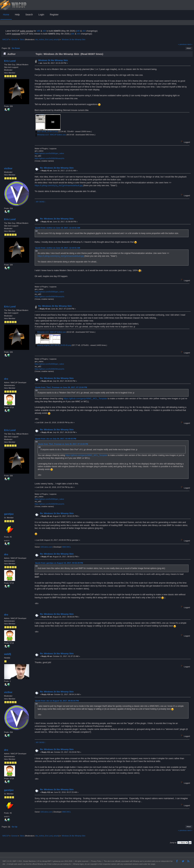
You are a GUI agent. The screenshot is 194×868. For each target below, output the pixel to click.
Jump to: (173, 843)
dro (37, 39)
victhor (41, 39)
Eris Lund (49, 39)
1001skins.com (46, 547)
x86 (38, 31)
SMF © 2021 (17, 861)
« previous (182, 44)
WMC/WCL (66, 547)
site (109, 861)
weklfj (8, 654)
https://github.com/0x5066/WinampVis (50, 158)
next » (190, 44)
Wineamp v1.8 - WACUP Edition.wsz (51, 135)
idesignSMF (47, 861)
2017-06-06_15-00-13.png (47, 131)
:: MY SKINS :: (40, 202)
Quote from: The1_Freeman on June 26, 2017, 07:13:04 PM (61, 387)
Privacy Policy (96, 861)
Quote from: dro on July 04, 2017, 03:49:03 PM (56, 439)
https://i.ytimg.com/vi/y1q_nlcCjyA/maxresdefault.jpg (59, 185)
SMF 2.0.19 (7, 861)
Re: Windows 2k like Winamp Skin (57, 168)
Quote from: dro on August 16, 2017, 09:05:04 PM (57, 701)
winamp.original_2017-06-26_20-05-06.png (53, 345)
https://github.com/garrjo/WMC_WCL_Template (85, 399)
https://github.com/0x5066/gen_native (49, 153)
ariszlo (56, 39)
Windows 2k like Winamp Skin (53, 60)
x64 (44, 31)
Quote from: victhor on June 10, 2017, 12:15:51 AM (58, 228)
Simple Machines (29, 861)
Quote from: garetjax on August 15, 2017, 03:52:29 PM (59, 563)
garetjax (9, 514)
